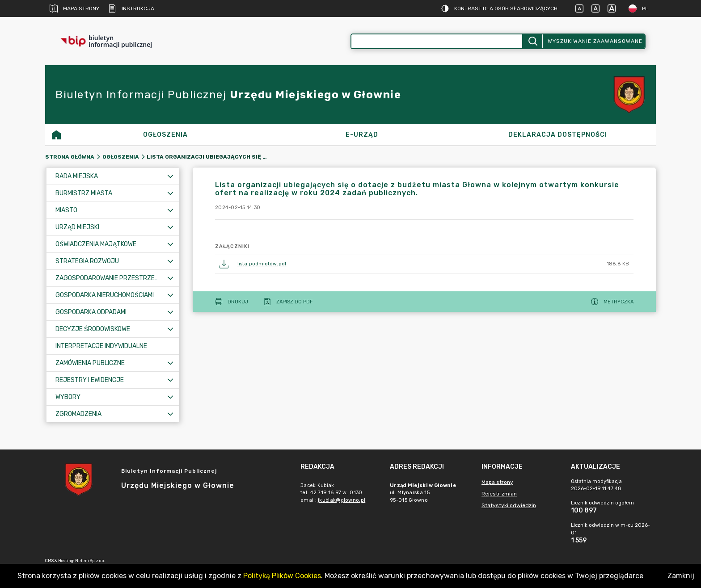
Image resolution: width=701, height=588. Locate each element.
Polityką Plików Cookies (282, 576)
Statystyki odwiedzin (509, 505)
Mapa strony (74, 8)
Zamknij (681, 576)
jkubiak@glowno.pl (342, 500)
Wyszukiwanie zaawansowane (595, 41)
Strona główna (70, 157)
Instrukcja (131, 8)
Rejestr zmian (499, 494)
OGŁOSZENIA (121, 157)
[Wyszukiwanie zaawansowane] (437, 41)
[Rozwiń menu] (170, 176)
